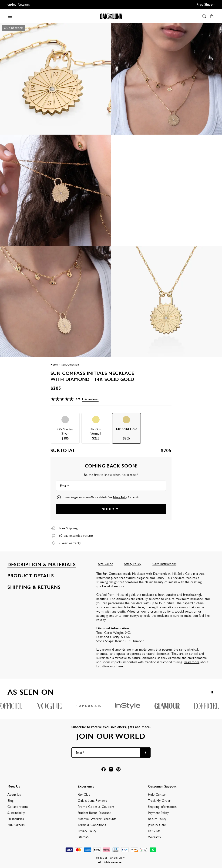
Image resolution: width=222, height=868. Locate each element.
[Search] (204, 16)
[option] (65, 428)
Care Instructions (164, 564)
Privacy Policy (120, 497)
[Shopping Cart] (212, 16)
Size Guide (106, 564)
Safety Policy (133, 564)
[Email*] (111, 486)
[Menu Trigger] (10, 16)
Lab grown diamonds (111, 649)
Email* (64, 486)
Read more (192, 662)
